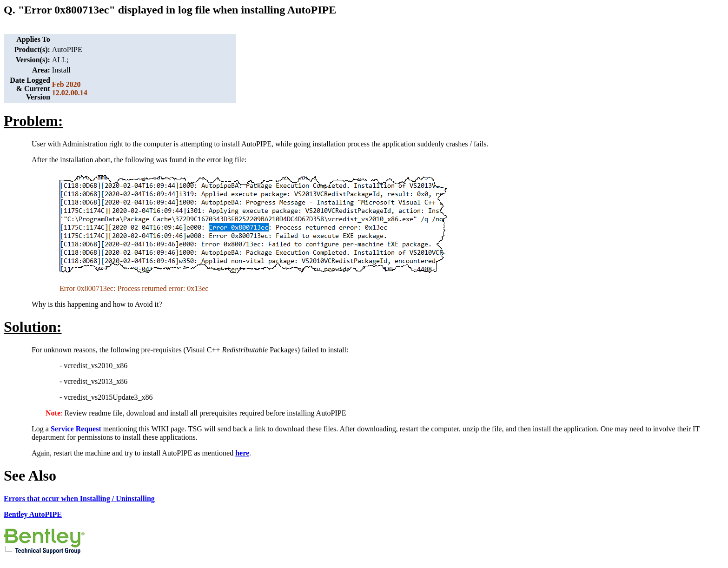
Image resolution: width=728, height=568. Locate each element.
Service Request (76, 429)
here (242, 453)
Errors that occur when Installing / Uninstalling (79, 499)
